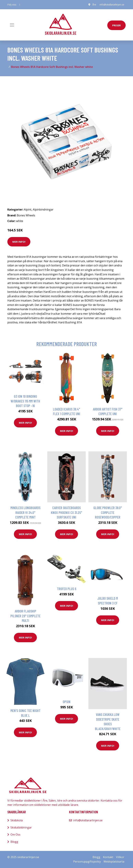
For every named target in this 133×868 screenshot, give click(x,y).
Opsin (67, 702)
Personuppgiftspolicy (87, 862)
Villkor (120, 857)
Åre (94, 5)
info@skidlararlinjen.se (112, 5)
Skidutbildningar (21, 827)
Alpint (28, 210)
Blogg (14, 842)
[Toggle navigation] (12, 25)
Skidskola (17, 820)
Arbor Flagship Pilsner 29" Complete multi (25, 616)
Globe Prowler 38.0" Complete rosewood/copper (108, 512)
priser (116, 25)
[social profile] (20, 5)
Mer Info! (19, 242)
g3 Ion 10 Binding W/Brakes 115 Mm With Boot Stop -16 (25, 401)
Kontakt (108, 857)
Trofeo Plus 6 (67, 589)
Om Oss (15, 835)
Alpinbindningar (43, 210)
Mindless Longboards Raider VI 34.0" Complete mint (25, 512)
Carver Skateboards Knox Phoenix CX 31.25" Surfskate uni (66, 512)
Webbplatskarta (114, 862)
